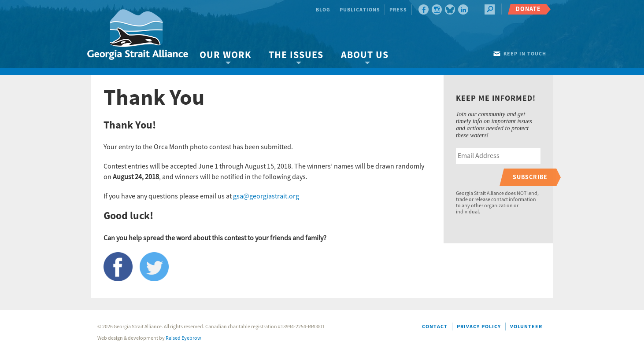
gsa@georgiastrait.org (266, 196)
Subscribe (530, 177)
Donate (528, 9)
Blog (323, 10)
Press (398, 10)
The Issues (296, 55)
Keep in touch (525, 54)
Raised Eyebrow (183, 338)
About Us (365, 55)
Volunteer (526, 327)
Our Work (225, 55)
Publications (360, 10)
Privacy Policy (479, 327)
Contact (435, 327)
